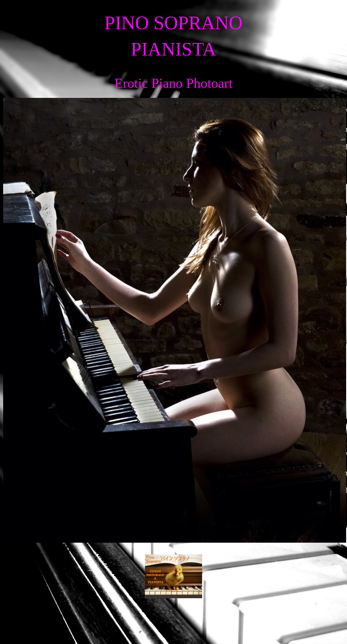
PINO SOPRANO (173, 23)
